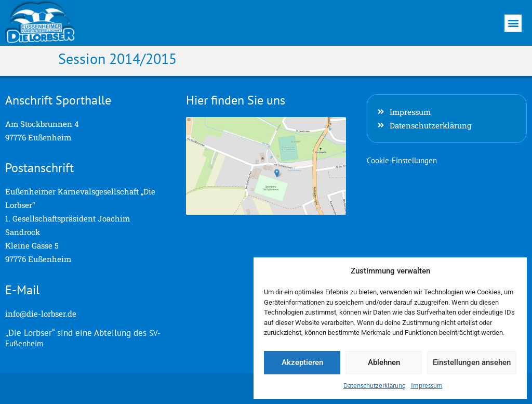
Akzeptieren (302, 362)
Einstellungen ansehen (472, 362)
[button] (513, 23)
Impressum (427, 386)
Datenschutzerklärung (375, 386)
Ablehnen (384, 362)
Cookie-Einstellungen (402, 160)
